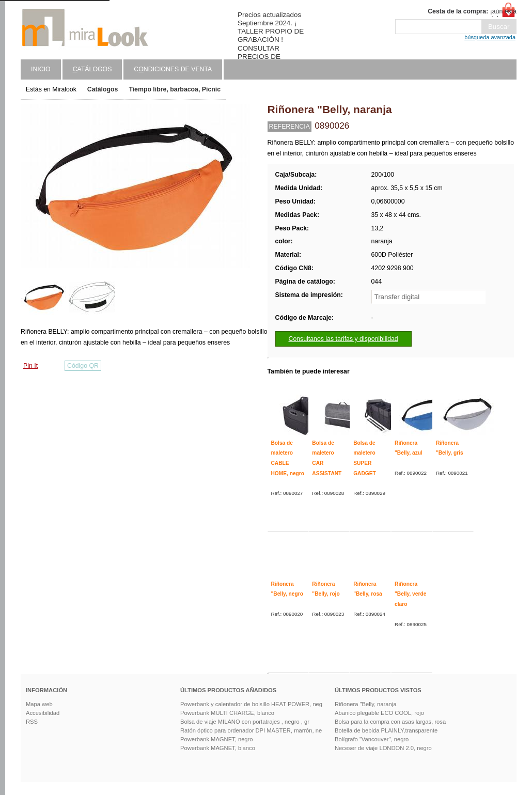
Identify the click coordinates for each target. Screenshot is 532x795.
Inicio (41, 69)
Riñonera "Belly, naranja (365, 704)
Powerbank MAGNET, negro (217, 739)
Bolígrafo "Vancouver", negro (372, 739)
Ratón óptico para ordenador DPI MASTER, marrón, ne (251, 730)
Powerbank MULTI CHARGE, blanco (227, 713)
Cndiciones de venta (173, 69)
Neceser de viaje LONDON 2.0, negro (383, 748)
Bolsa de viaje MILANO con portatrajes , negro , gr (245, 722)
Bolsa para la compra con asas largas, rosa (390, 722)
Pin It (30, 366)
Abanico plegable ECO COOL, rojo (379, 713)
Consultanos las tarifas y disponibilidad (343, 339)
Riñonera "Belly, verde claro (410, 594)
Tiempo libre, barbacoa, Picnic (175, 89)
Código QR (83, 366)
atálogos (92, 69)
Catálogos (103, 89)
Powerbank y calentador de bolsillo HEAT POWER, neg (251, 704)
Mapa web (39, 704)
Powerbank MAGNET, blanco (218, 748)
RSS (32, 722)
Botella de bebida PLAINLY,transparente (386, 730)
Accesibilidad (43, 713)
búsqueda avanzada (490, 37)
